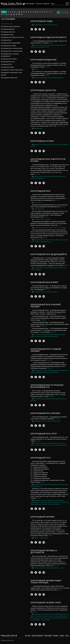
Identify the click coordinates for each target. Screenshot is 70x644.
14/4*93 (60, 590)
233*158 (44, 326)
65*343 (51, 536)
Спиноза (37, 45)
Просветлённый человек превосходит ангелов (54, 240)
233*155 (50, 360)
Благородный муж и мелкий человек (12, 48)
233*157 (50, 368)
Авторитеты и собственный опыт (44, 614)
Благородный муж (6, 40)
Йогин (36, 69)
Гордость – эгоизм (59, 568)
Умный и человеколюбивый (52, 177)
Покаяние (37, 219)
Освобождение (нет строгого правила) (46, 25)
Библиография (30, 4)
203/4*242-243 (61, 126)
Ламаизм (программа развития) (44, 484)
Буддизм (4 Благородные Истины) (44, 145)
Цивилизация (38, 128)
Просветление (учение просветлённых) (56, 618)
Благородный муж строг (8, 62)
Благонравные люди (7, 24)
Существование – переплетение (40, 620)
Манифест (56, 635)
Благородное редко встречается (10, 26)
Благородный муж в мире (8, 46)
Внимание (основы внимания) (43, 500)
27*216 (43, 482)
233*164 (52, 396)
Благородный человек (7, 67)
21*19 (35, 612)
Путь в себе (38, 203)
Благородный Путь (6, 64)
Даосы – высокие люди (41, 538)
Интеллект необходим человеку (51, 504)
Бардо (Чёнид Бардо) (41, 78)
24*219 (47, 67)
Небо (36, 209)
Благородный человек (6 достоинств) (12, 70)
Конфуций (37, 268)
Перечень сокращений (43, 4)
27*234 (39, 498)
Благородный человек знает (9, 78)
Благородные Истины (7, 35)
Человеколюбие (53, 336)
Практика (37, 240)
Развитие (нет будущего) (51, 372)
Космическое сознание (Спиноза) (50, 45)
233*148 (59, 314)
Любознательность (46, 242)
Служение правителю (41, 336)
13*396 (63, 207)
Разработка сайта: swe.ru (7, 640)
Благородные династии (8, 32)
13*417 (60, 225)
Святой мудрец (62, 228)
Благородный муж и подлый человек (12, 51)
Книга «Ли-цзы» (35, 242)
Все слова (28, 635)
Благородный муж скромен (9, 59)
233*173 (53, 332)
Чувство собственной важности (44, 568)
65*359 (51, 43)
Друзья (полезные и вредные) (39, 445)
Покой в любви (39, 177)
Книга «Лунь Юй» (46, 219)
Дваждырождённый (58, 78)
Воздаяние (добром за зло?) (56, 443)
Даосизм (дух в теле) (50, 228)
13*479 (46, 217)
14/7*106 (57, 566)
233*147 (47, 290)
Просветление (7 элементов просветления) (43, 502)
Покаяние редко (46, 421)
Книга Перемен (39, 228)
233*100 (38, 174)
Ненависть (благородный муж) (58, 445)
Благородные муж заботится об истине (12, 37)
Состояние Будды (58, 500)
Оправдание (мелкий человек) (50, 335)
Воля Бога (41, 209)
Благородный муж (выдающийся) (11, 43)
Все (4, 12)
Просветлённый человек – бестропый (49, 616)
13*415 (57, 200)
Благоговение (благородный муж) (51, 268)
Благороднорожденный (8, 29)
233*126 (66, 265)
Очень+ (67, 635)
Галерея (62, 635)
